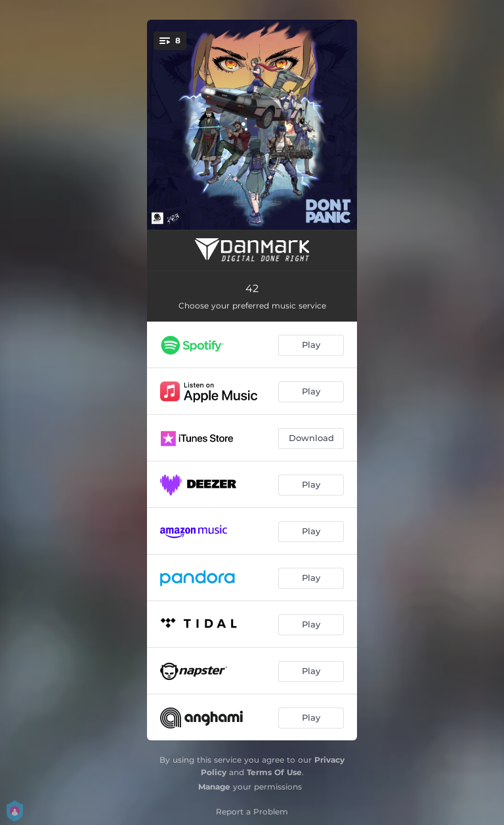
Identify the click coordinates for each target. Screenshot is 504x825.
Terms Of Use (274, 772)
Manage (214, 787)
